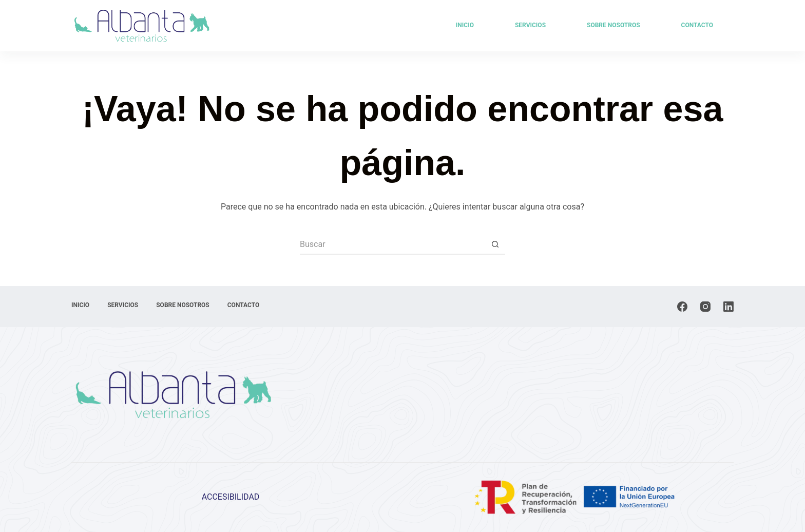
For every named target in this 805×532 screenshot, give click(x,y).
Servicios (530, 25)
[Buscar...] (392, 244)
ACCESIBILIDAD (231, 497)
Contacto (697, 25)
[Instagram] (705, 307)
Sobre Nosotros (614, 25)
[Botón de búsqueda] (495, 244)
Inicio (465, 25)
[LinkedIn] (729, 307)
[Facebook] (682, 307)
